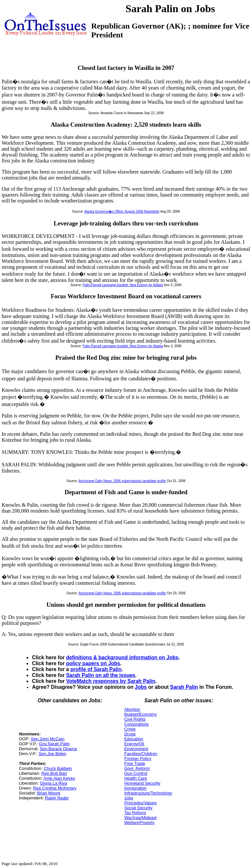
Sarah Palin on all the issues (101, 675)
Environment (136, 749)
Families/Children (141, 754)
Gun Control (136, 773)
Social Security (138, 808)
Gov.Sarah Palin (54, 744)
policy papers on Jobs (93, 663)
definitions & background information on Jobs (122, 657)
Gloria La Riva (53, 783)
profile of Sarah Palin (96, 669)
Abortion (132, 709)
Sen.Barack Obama (58, 749)
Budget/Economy (141, 714)
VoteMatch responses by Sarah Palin (111, 681)
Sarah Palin (184, 687)
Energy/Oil (134, 744)
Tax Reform (135, 813)
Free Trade (135, 763)
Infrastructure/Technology (148, 793)
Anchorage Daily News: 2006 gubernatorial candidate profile (122, 481)
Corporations (136, 724)
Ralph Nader (57, 798)
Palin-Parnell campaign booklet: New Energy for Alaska (123, 285)
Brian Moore (49, 793)
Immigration (136, 788)
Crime (130, 729)
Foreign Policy (138, 759)
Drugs (130, 734)
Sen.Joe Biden (52, 754)
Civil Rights (135, 719)
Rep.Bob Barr (54, 773)
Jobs (141, 687)
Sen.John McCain (48, 739)
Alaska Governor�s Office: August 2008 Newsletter (122, 212)
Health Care (136, 778)
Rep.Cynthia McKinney (55, 788)
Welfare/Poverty (139, 823)
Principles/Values (141, 803)
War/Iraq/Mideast (141, 818)
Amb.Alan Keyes (59, 778)
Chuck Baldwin (58, 768)
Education (134, 739)
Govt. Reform (137, 768)
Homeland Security (142, 783)
